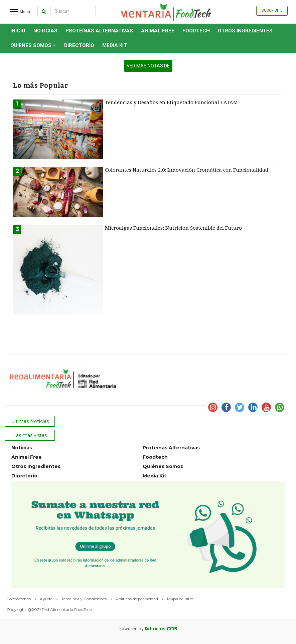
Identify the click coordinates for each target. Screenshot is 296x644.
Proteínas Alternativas (99, 31)
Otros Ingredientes (245, 31)
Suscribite (272, 11)
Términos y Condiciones (84, 599)
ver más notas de (148, 66)
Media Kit (115, 45)
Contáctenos (19, 599)
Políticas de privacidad (137, 599)
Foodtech (196, 31)
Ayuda (46, 599)
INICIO (18, 31)
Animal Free (158, 31)
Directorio (79, 45)
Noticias (45, 31)
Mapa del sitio (180, 599)
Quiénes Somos (33, 45)
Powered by (148, 629)
